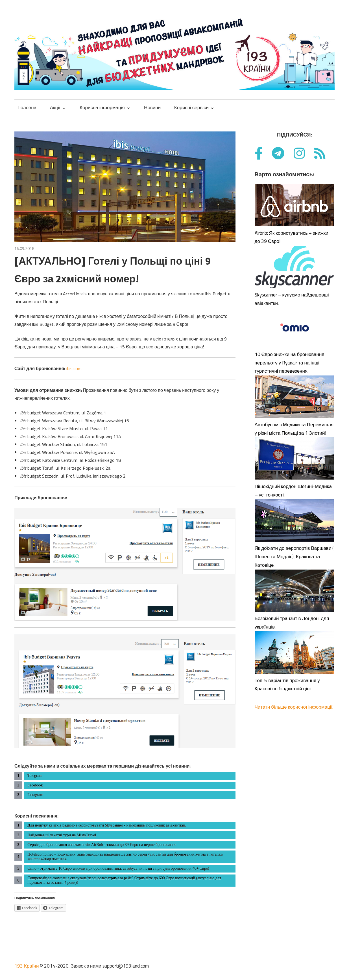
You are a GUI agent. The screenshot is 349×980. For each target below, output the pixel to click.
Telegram (35, 776)
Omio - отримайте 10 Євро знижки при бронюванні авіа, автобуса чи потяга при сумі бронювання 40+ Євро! (118, 868)
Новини (152, 107)
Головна (28, 107)
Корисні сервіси (191, 107)
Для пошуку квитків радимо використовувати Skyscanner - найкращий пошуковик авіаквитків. (107, 825)
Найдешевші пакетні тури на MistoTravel (62, 835)
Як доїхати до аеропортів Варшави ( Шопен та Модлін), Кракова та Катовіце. (294, 557)
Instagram (35, 795)
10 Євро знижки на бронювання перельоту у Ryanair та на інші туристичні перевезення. (290, 363)
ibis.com (74, 368)
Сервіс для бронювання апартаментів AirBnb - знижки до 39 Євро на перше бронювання (102, 845)
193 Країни (27, 966)
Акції (55, 107)
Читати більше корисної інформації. (294, 707)
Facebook (35, 785)
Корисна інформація (102, 107)
